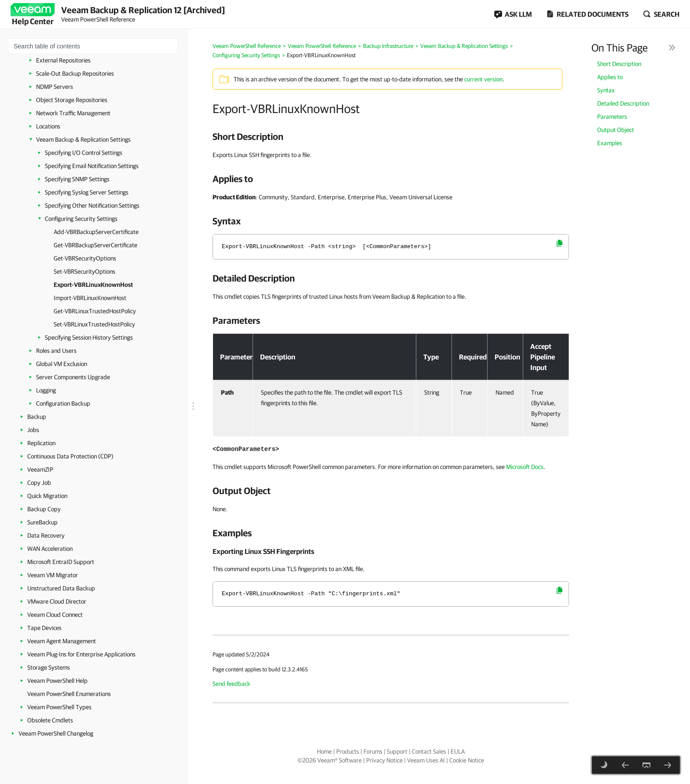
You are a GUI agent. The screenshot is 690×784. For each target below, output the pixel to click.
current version (483, 79)
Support (397, 751)
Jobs (33, 430)
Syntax (606, 90)
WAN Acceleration (50, 549)
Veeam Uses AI (426, 760)
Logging (46, 390)
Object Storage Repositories (72, 100)
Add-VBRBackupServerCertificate (96, 232)
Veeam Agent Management (62, 641)
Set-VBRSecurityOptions (84, 271)
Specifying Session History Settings (89, 337)
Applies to (610, 77)
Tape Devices (44, 628)
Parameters (612, 117)
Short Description (619, 64)
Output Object (616, 130)
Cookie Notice (467, 760)
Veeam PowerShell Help (57, 681)
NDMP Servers (55, 87)
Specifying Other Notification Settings (92, 205)
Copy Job (39, 483)
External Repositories (63, 60)
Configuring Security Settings (81, 219)
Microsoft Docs (525, 467)
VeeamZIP (40, 469)
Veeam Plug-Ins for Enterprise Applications (81, 654)
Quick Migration (47, 496)
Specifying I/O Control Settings (84, 153)
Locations (48, 126)
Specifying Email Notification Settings (92, 166)
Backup (37, 417)
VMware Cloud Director (57, 601)
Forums (373, 751)
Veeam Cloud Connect (55, 615)
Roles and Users (56, 351)
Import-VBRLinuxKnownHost (90, 298)
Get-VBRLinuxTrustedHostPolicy (95, 311)
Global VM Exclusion (62, 364)
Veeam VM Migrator (53, 575)
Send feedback (231, 684)
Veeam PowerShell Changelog (56, 733)
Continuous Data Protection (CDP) (70, 456)
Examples (610, 143)
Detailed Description (623, 103)
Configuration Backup (63, 403)
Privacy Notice (384, 760)
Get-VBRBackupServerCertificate (95, 245)
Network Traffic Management (73, 113)
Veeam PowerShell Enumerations (69, 694)
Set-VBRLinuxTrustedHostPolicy (94, 324)
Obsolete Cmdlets (50, 720)
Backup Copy (44, 509)
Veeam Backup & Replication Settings (83, 139)
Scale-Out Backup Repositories (75, 73)
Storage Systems (49, 667)
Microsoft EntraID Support (61, 562)
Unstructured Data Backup (61, 588)
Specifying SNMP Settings (77, 179)
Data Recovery (46, 535)
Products (348, 751)
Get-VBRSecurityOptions (85, 258)
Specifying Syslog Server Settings (87, 192)
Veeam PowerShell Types (59, 707)
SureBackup (42, 522)
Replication (41, 443)
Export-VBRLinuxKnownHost (93, 285)
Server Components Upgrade (73, 377)
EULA (458, 751)
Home (324, 751)
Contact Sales (429, 751)
